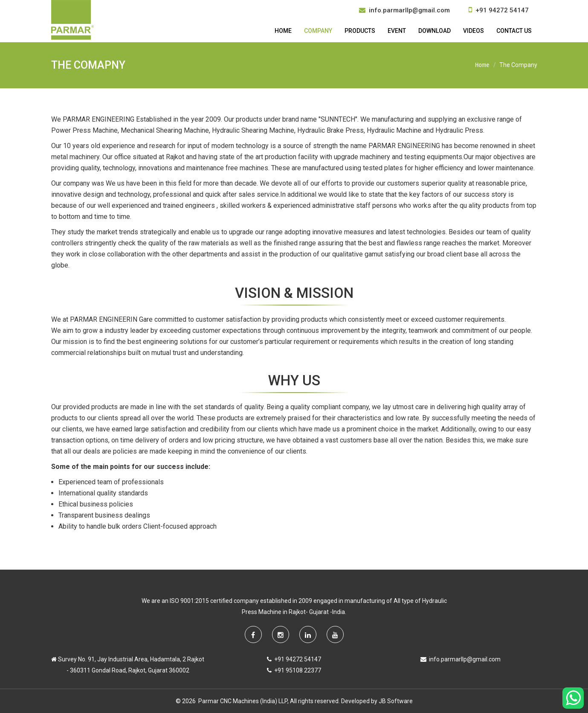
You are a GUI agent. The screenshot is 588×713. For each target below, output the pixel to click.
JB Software (396, 701)
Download (434, 31)
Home (283, 31)
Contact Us (514, 31)
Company (318, 31)
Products (360, 31)
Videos (474, 31)
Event (397, 31)
